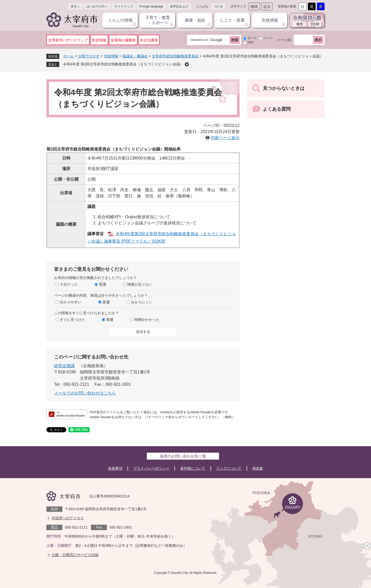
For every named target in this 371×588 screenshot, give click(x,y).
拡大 (267, 7)
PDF (251, 42)
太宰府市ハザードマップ (68, 40)
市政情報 (270, 20)
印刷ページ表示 (225, 138)
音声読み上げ (179, 6)
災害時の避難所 (123, 40)
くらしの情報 (120, 20)
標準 (254, 7)
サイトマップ (124, 6)
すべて (252, 38)
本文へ (75, 6)
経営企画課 (64, 366)
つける (218, 6)
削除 (187, 64)
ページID (284, 40)
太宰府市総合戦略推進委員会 (175, 56)
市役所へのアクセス (68, 518)
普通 (103, 284)
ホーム (69, 56)
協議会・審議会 (135, 56)
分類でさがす (89, 56)
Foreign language (151, 6)
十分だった (69, 284)
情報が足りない (140, 284)
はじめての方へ (97, 6)
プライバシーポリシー (151, 468)
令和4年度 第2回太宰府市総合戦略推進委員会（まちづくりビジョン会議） (123, 64)
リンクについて (229, 468)
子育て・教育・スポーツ (158, 20)
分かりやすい (71, 302)
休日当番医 (149, 40)
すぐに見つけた (72, 320)
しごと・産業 (232, 20)
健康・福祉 (195, 20)
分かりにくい (142, 302)
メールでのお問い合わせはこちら (85, 393)
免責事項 (115, 468)
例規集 (258, 468)
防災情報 (99, 40)
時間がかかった (147, 320)
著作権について (193, 468)
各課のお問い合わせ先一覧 (183, 456)
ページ (268, 38)
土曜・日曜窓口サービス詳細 (75, 555)
